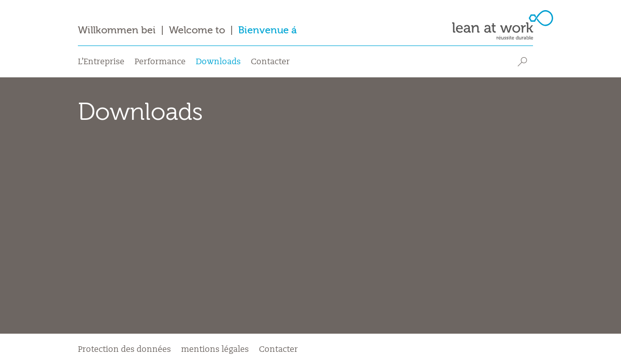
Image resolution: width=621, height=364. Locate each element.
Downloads (218, 62)
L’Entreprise (101, 62)
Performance (160, 62)
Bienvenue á (268, 30)
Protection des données (124, 350)
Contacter (270, 62)
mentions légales (215, 350)
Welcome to (197, 30)
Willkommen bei (117, 30)
